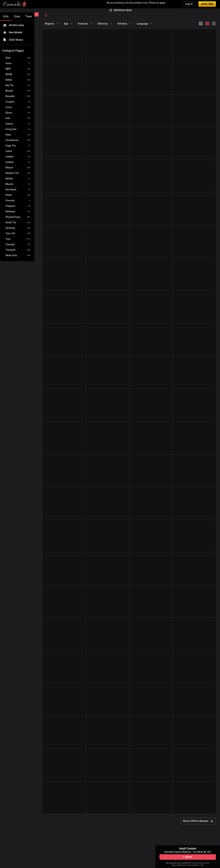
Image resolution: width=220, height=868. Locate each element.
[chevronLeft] (36, 14)
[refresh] (46, 15)
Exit (202, 865)
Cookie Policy (197, 863)
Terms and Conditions (190, 865)
